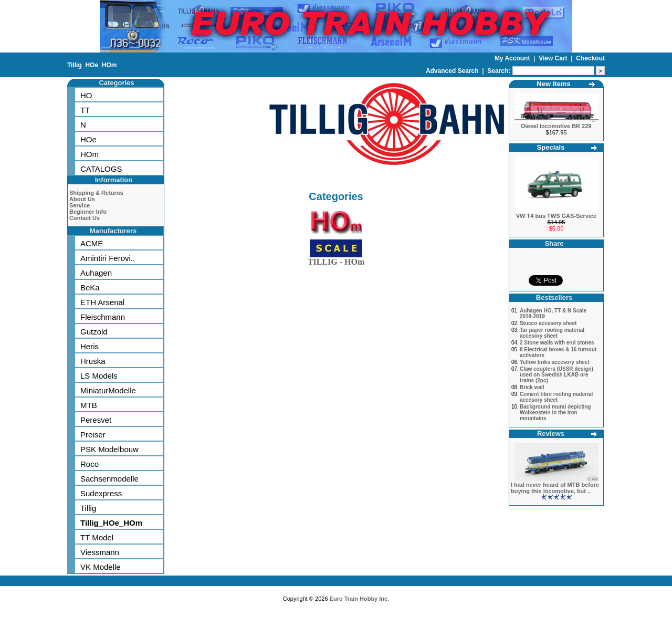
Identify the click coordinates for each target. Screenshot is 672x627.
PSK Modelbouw (109, 449)
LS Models (99, 376)
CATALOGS (101, 169)
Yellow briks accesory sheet (555, 362)
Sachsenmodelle (109, 479)
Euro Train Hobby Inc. (360, 599)
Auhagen (96, 273)
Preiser (93, 435)
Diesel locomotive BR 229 (556, 126)
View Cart (554, 58)
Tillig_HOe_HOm (92, 65)
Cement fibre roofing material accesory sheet (556, 397)
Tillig (88, 508)
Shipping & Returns (96, 193)
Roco (90, 464)
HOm (90, 154)
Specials (551, 147)
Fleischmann (103, 317)
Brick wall (532, 387)
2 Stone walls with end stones (557, 343)
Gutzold (94, 332)
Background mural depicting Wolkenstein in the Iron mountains (555, 412)
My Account (513, 58)
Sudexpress (101, 493)
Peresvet (96, 420)
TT (85, 110)
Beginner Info (88, 212)
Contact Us (85, 218)
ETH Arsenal (102, 302)
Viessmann (100, 552)
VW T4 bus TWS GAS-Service (556, 216)
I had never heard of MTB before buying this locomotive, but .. (555, 488)
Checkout (590, 58)
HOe (88, 139)
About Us (82, 199)
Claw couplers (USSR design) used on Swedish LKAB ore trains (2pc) (556, 375)
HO (86, 95)
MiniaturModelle (108, 390)
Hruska (93, 361)
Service (80, 205)
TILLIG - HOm (336, 260)
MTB (89, 405)
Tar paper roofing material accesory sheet (552, 333)
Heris (90, 346)
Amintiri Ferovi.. (108, 258)
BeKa (90, 288)
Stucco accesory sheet (548, 323)
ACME (92, 243)
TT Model (97, 537)
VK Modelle (101, 567)
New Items (553, 84)
